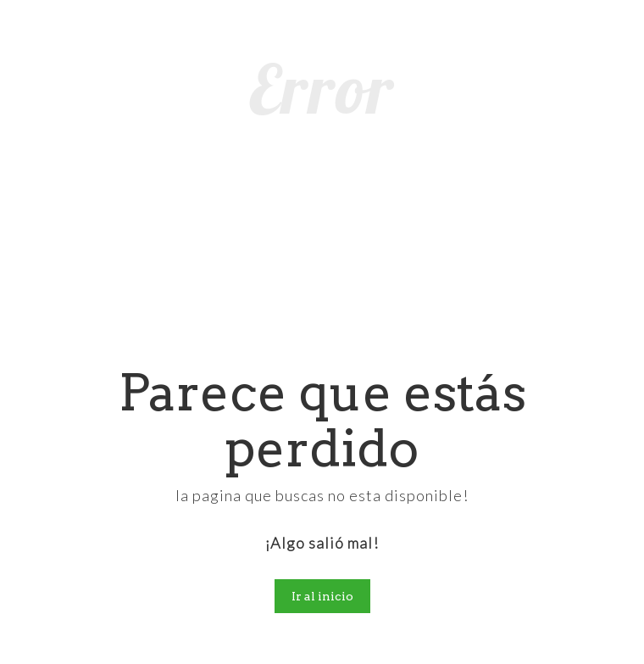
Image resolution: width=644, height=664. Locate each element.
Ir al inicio (322, 596)
